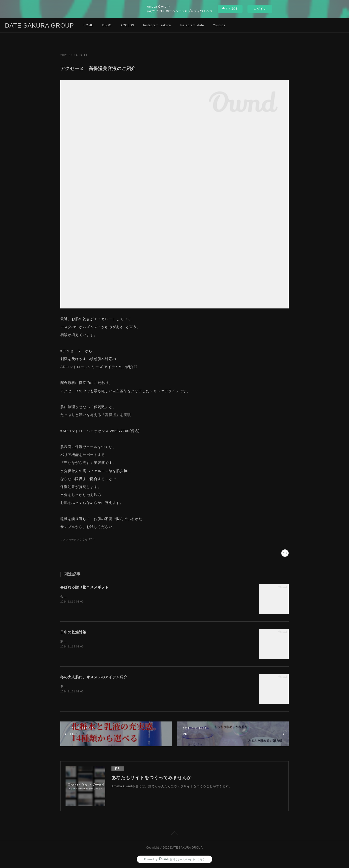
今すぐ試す (230, 9)
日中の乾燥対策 (73, 632)
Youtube (219, 25)
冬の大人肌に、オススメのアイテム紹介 (94, 677)
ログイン (260, 9)
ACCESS (127, 25)
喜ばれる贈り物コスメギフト (85, 587)
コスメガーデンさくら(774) (77, 540)
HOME (88, 25)
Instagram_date (192, 25)
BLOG (107, 25)
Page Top (174, 834)
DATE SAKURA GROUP (39, 25)
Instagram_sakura (157, 25)
